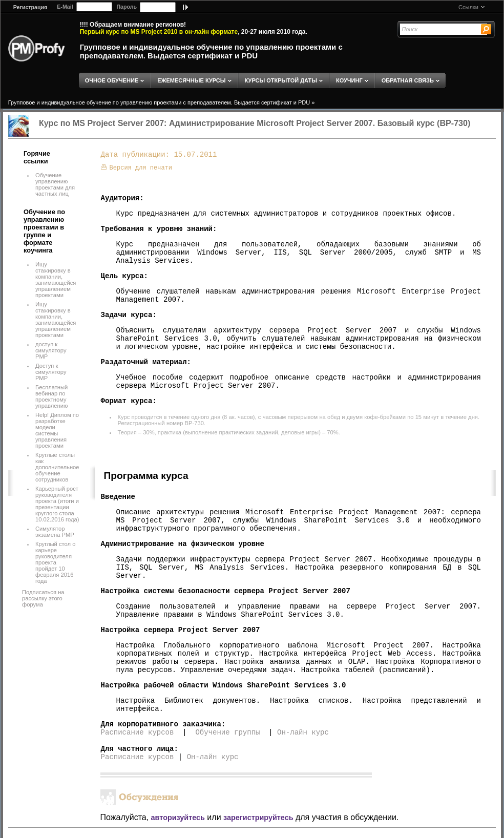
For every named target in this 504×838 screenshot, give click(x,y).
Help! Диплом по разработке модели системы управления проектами (57, 430)
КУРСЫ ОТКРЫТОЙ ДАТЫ (281, 80)
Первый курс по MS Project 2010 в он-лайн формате (159, 32)
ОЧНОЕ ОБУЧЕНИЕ (112, 80)
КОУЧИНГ (349, 80)
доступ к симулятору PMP (51, 350)
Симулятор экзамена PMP (55, 532)
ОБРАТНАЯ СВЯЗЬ (408, 80)
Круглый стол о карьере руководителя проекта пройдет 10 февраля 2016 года (55, 562)
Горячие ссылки (37, 157)
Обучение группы (227, 732)
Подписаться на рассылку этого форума (43, 598)
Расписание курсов (138, 732)
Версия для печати (136, 168)
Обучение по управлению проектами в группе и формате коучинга (44, 231)
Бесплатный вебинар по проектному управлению (51, 396)
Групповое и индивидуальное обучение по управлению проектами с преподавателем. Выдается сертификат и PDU (211, 51)
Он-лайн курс (303, 732)
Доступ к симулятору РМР (51, 372)
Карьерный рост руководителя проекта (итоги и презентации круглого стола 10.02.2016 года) (57, 504)
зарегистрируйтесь (258, 818)
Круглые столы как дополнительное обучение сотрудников (57, 467)
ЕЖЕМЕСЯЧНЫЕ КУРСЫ (191, 80)
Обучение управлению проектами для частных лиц (55, 184)
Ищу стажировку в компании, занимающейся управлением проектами (56, 280)
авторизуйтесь (178, 818)
